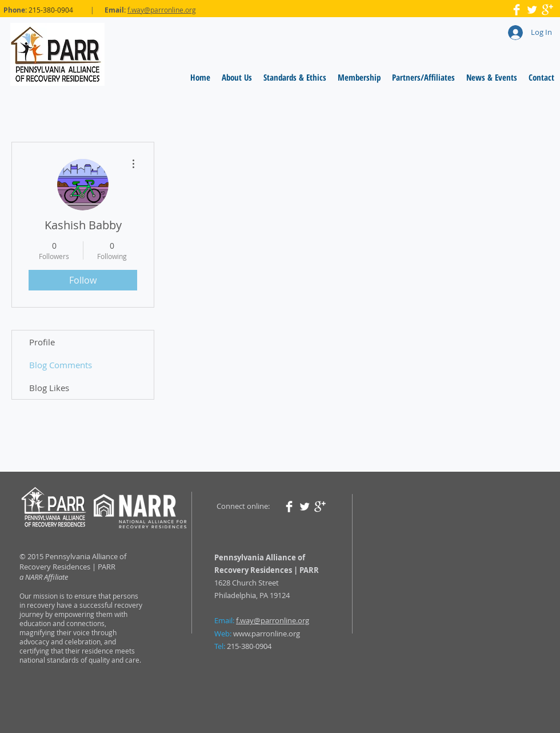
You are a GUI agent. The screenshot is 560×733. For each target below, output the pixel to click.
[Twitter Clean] (532, 10)
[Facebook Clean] (517, 10)
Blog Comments (61, 365)
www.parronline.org (267, 634)
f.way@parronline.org (162, 10)
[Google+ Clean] (547, 10)
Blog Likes (49, 388)
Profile (42, 342)
